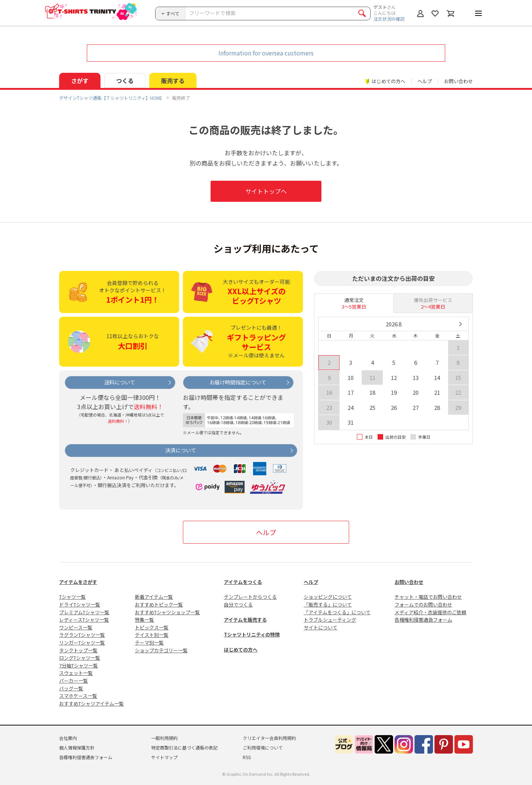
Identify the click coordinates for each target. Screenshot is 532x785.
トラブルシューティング (330, 620)
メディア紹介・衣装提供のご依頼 (430, 612)
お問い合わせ (458, 81)
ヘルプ (425, 81)
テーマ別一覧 (149, 643)
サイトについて (320, 627)
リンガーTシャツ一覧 (82, 643)
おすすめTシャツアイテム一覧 (91, 704)
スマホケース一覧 (78, 696)
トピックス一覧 (152, 627)
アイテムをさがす (78, 582)
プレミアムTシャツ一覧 (84, 612)
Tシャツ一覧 (72, 597)
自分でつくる (238, 604)
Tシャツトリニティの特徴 (252, 634)
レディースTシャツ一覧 (84, 620)
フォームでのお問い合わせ (423, 604)
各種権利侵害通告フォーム (423, 620)
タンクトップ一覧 (78, 650)
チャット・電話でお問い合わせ (428, 597)
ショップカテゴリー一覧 (161, 650)
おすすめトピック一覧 (159, 604)
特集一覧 (144, 620)
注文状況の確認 (389, 19)
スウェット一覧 (76, 673)
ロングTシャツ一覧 (80, 658)
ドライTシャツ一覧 (80, 604)
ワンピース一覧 (76, 627)
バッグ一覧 (71, 688)
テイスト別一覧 (152, 635)
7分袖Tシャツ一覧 (79, 665)
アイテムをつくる (243, 582)
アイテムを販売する (245, 620)
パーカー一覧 (74, 681)
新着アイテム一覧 (154, 597)
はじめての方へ (241, 650)
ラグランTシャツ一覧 (82, 635)
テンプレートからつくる (250, 597)
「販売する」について (328, 604)
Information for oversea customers (266, 53)
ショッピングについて (328, 597)
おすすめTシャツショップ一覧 (167, 612)
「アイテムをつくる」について (337, 612)
